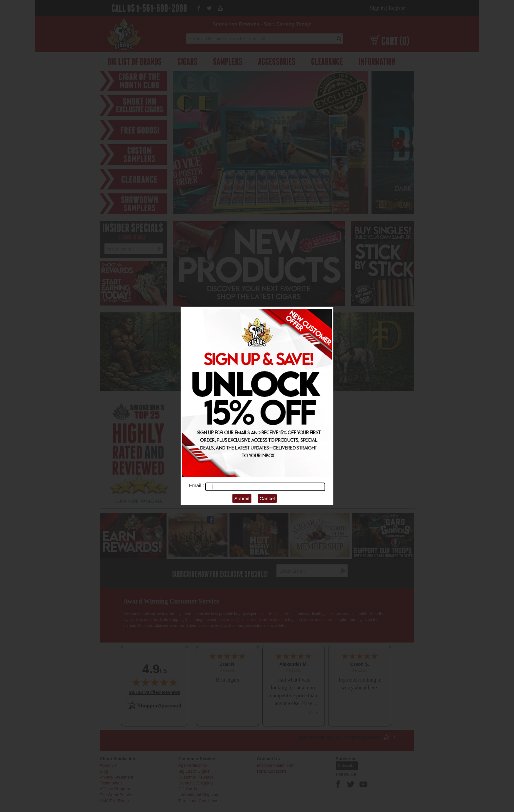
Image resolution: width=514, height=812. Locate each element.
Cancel (267, 498)
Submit (242, 498)
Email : (197, 485)
